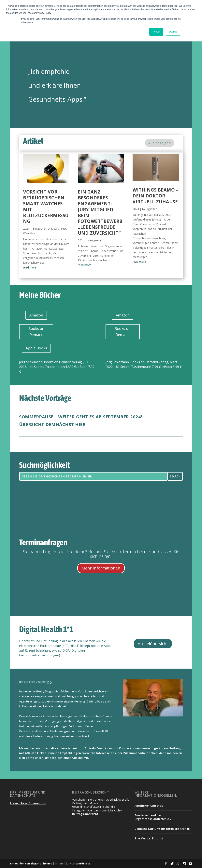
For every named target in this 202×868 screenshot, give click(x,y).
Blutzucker (39, 228)
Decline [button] (173, 32)
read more (30, 267)
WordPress (83, 863)
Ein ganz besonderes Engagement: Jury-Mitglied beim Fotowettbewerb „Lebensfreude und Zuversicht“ (100, 212)
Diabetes (53, 228)
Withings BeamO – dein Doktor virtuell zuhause (156, 196)
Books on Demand (36, 332)
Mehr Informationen (101, 568)
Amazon (36, 315)
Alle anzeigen (159, 143)
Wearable (29, 233)
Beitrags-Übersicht (85, 814)
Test (63, 228)
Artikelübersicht (153, 644)
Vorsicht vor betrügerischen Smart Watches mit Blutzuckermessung (46, 206)
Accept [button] (156, 32)
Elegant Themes (41, 863)
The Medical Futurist (149, 838)
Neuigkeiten (95, 240)
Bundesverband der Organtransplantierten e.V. (153, 817)
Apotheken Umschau (149, 806)
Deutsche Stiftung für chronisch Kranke (162, 829)
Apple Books (36, 348)
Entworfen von (20, 863)
